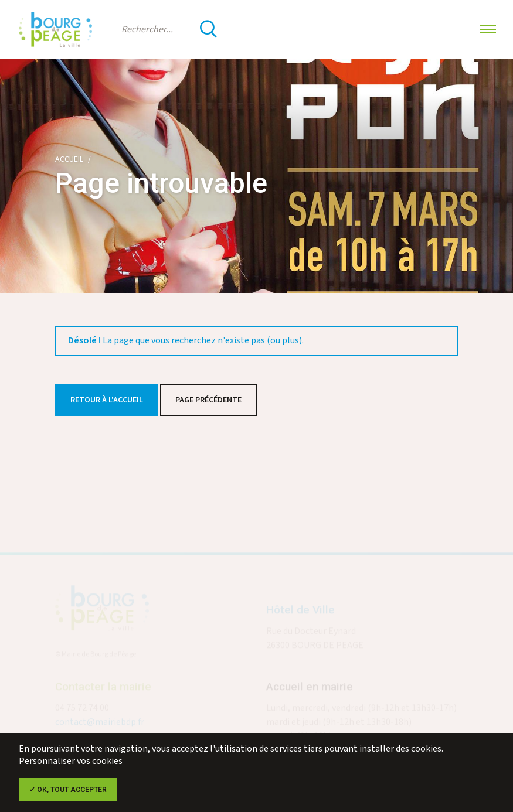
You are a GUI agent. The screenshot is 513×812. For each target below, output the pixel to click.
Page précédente (208, 400)
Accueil (69, 159)
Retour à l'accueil (107, 400)
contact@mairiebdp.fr (100, 724)
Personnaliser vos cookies (71, 761)
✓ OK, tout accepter (68, 790)
